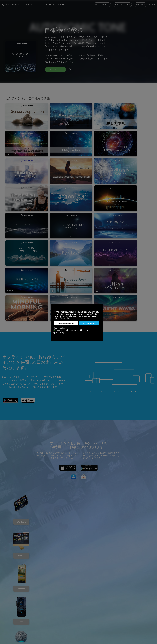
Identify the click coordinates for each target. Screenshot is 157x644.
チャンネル (32, 4)
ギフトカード (7, 619)
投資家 (55, 626)
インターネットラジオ (10, 622)
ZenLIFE (50, 4)
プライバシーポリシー (35, 626)
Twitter (146, 615)
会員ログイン (140, 4)
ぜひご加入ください (102, 4)
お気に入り (41, 4)
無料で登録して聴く (56, 69)
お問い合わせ (58, 615)
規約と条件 (6, 626)
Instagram (153, 615)
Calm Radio (13, 4)
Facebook (139, 615)
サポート (5, 615)
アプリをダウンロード (122, 4)
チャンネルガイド (59, 622)
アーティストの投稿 (34, 622)
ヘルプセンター (60, 4)
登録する (31, 615)
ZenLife (30, 619)
